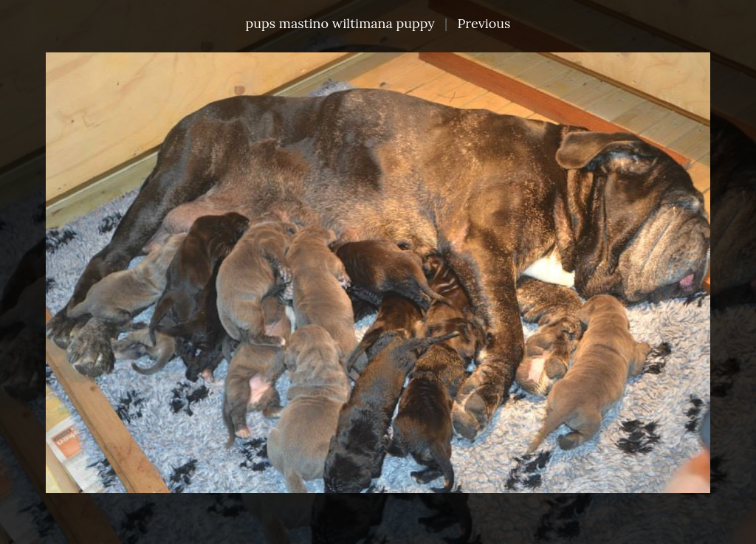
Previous (484, 23)
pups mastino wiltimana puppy (340, 23)
